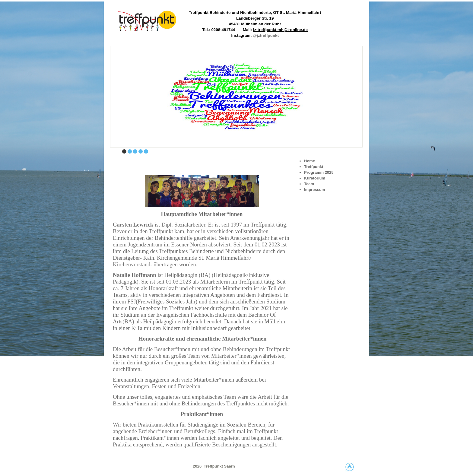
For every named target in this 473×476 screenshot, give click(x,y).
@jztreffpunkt (266, 35)
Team (309, 184)
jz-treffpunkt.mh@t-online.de (280, 30)
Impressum (314, 190)
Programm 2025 (319, 172)
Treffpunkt (314, 167)
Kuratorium (315, 178)
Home (310, 161)
